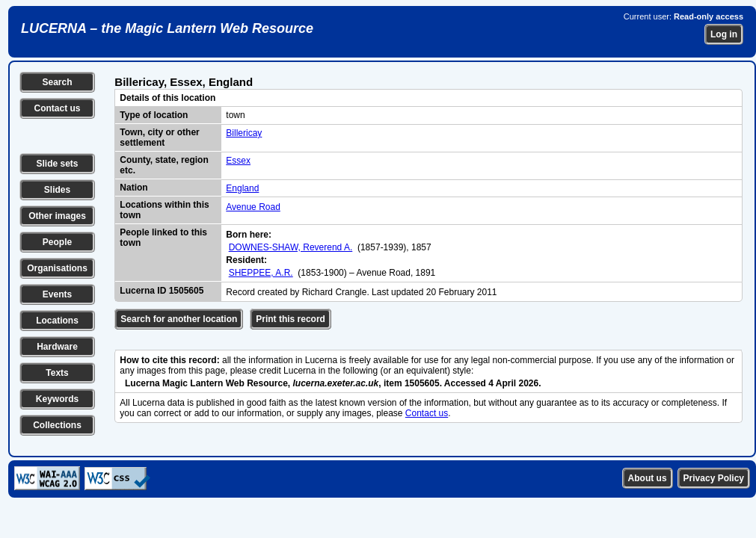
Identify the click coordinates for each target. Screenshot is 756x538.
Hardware (57, 347)
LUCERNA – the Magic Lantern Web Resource (167, 28)
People (57, 242)
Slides (57, 190)
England (242, 188)
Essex (238, 161)
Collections (57, 425)
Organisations (57, 268)
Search (57, 82)
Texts (57, 373)
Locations (57, 321)
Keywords (57, 399)
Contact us (57, 108)
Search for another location (179, 319)
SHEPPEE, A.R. (261, 273)
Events (57, 294)
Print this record (291, 319)
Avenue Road (253, 207)
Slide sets (57, 164)
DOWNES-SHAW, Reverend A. (291, 247)
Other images (57, 216)
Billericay (244, 133)
